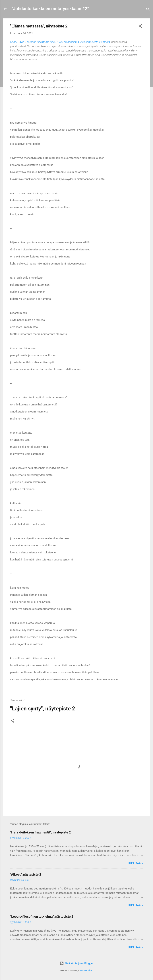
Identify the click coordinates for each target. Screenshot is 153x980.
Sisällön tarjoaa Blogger (76, 963)
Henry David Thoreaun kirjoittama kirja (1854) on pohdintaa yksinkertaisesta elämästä (60, 42)
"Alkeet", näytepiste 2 (26, 874)
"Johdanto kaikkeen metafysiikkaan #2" (50, 9)
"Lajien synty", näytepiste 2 (43, 709)
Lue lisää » (135, 863)
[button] (141, 27)
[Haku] (148, 10)
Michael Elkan (87, 971)
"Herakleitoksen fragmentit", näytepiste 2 (40, 832)
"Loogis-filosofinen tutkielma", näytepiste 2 (42, 916)
